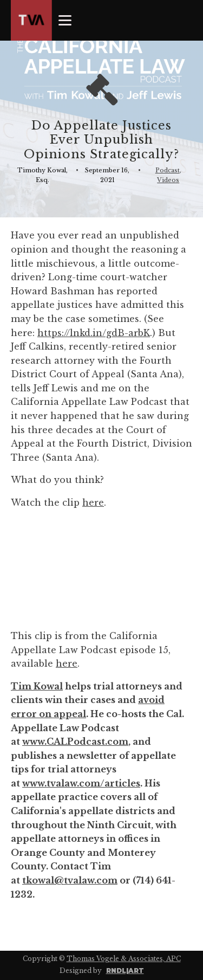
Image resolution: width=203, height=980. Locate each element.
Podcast (168, 170)
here (93, 502)
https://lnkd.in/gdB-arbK (94, 333)
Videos (168, 180)
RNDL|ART (125, 971)
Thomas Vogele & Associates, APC (124, 959)
